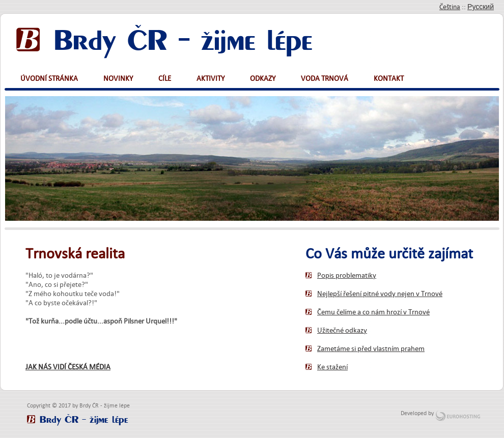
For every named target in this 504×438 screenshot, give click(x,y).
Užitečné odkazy (342, 330)
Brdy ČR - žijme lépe (183, 37)
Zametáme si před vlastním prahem (371, 348)
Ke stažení (332, 367)
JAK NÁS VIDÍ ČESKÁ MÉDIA (68, 367)
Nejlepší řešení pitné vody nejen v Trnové (380, 294)
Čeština (450, 7)
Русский (481, 7)
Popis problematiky (347, 275)
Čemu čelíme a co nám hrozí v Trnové (373, 312)
